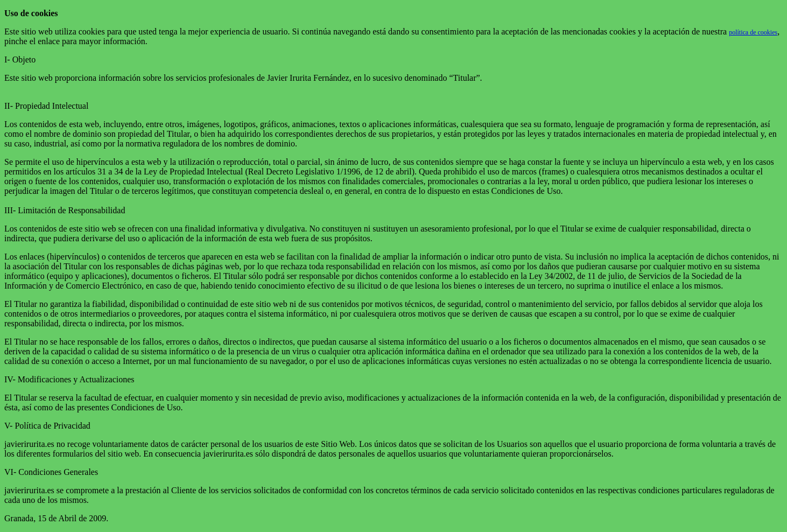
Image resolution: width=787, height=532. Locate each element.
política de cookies (753, 32)
